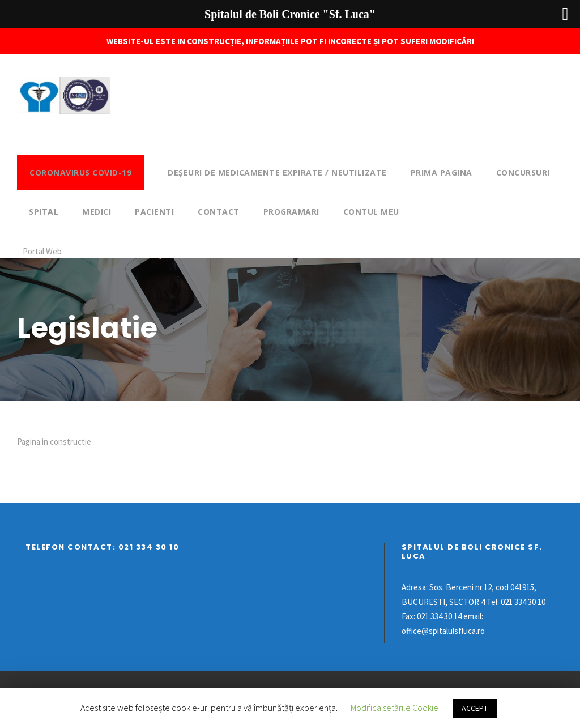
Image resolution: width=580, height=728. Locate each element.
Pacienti (154, 212)
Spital (44, 212)
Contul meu (371, 212)
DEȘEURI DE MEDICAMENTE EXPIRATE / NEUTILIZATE (277, 173)
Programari (291, 212)
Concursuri (523, 173)
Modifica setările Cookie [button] (395, 708)
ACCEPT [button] (475, 708)
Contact (219, 212)
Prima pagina (442, 173)
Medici (97, 212)
